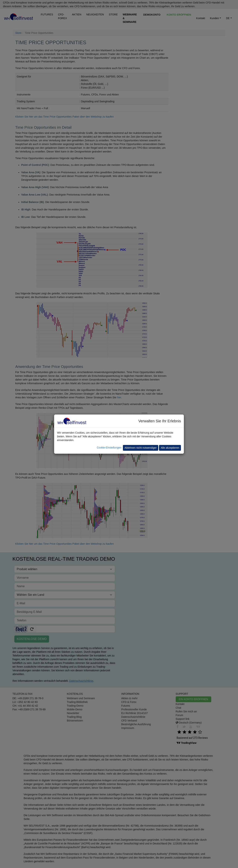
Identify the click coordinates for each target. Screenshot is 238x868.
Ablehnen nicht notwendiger (141, 448)
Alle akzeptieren (170, 448)
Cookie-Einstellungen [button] (109, 448)
